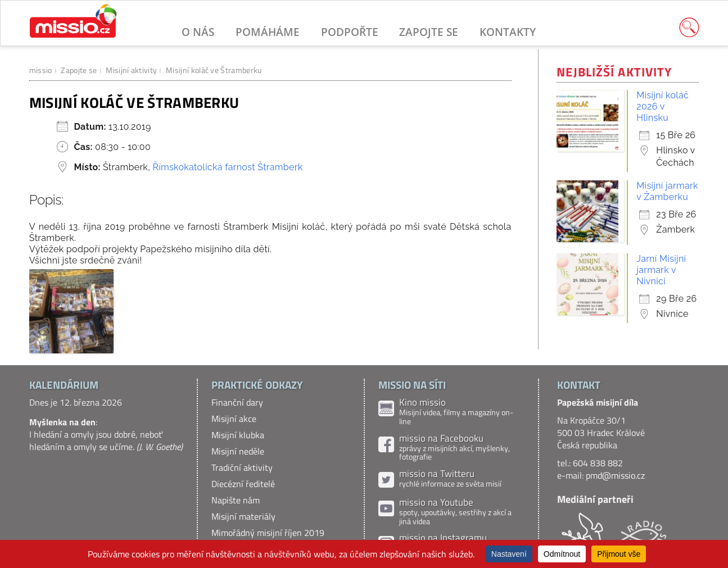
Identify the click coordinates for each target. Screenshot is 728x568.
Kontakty (508, 32)
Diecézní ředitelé (243, 484)
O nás (198, 32)
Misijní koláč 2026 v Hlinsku (663, 106)
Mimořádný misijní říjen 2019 (268, 533)
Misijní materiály (243, 516)
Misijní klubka (238, 435)
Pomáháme (268, 32)
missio (41, 70)
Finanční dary (237, 402)
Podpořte (350, 32)
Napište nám (236, 500)
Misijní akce (234, 419)
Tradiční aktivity (242, 467)
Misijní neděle (238, 451)
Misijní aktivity (131, 70)
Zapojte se (429, 32)
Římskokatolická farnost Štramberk (227, 167)
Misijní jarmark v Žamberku (667, 191)
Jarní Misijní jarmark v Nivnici (661, 270)
